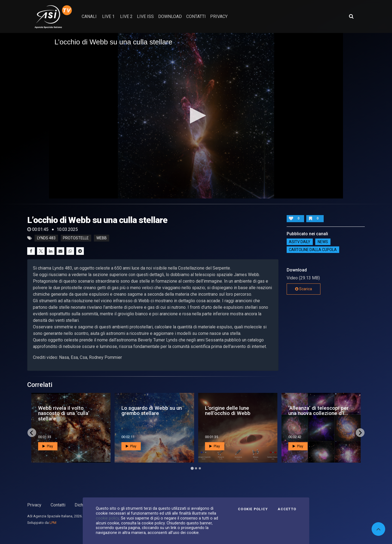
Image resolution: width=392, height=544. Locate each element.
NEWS (323, 242)
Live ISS (145, 16)
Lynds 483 (46, 238)
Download (170, 16)
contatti (196, 16)
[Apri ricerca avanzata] (351, 16)
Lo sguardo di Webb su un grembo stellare (152, 411)
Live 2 (126, 16)
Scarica (304, 289)
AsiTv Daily (300, 242)
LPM (53, 523)
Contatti (58, 505)
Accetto (287, 509)
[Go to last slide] (32, 433)
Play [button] (48, 446)
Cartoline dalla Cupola (313, 250)
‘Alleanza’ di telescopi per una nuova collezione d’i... (318, 411)
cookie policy (107, 518)
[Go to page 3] (200, 468)
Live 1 (108, 16)
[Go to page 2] (196, 468)
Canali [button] (89, 16)
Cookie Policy (253, 509)
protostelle (76, 238)
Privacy (34, 505)
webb (102, 238)
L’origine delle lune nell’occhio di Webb (228, 411)
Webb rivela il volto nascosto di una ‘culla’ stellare (64, 413)
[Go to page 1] (192, 468)
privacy (219, 16)
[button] (196, 115)
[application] (196, 116)
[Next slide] (360, 433)
